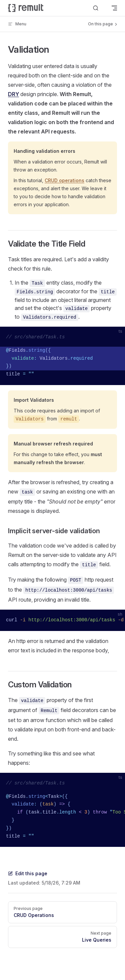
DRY (13, 94)
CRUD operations (64, 180)
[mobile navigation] (114, 8)
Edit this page (28, 873)
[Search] (96, 8)
